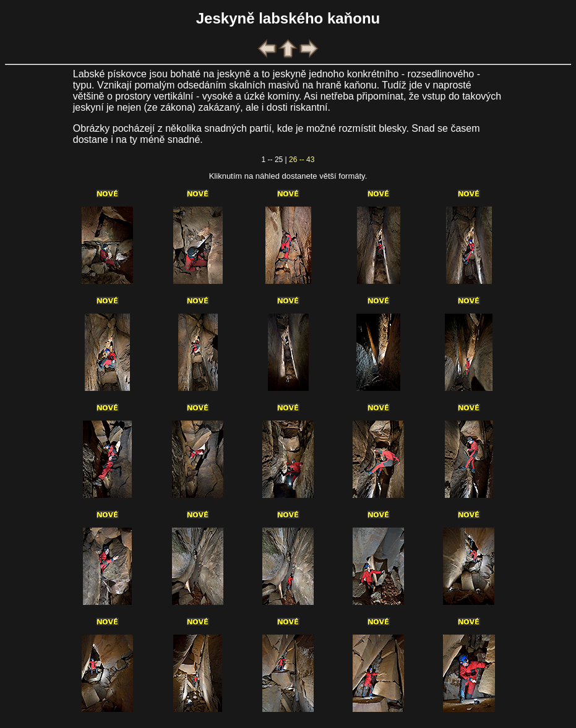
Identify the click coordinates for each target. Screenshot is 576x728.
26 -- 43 (302, 160)
